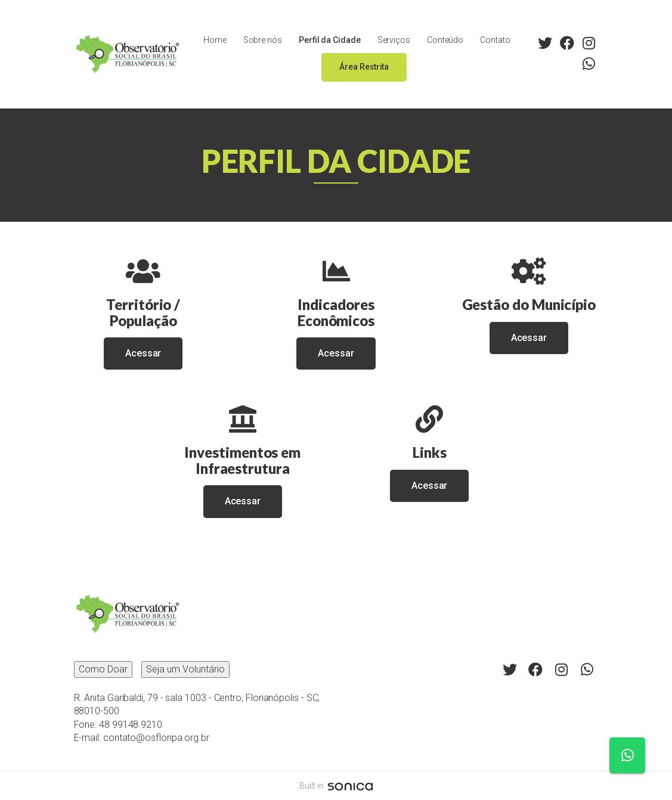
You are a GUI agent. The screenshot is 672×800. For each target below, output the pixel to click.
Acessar (143, 353)
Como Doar (103, 669)
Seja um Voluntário (185, 669)
